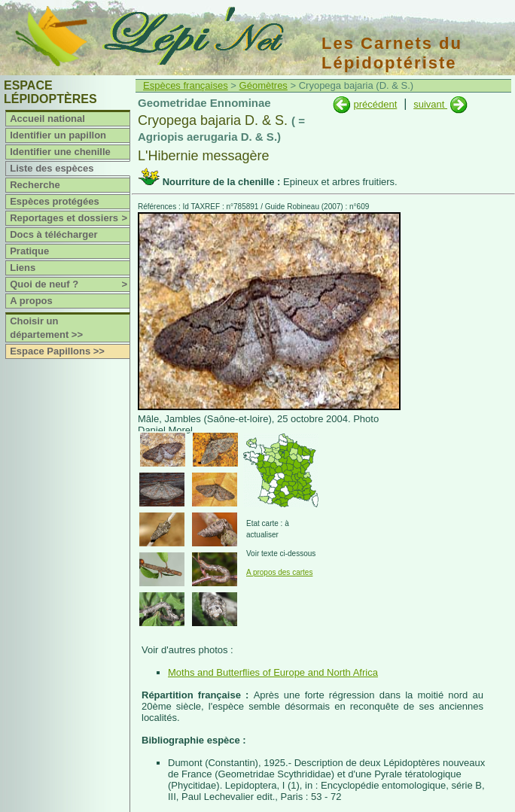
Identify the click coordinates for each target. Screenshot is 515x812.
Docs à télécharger (53, 234)
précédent (375, 104)
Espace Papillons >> (57, 351)
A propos (31, 301)
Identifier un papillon (58, 135)
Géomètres (264, 85)
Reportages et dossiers (70, 218)
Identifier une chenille (60, 152)
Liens (23, 268)
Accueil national (47, 119)
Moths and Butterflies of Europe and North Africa (273, 672)
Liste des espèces (52, 168)
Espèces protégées (55, 201)
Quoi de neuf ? (70, 284)
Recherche (35, 185)
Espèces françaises (186, 85)
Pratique (29, 251)
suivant (430, 104)
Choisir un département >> (46, 328)
